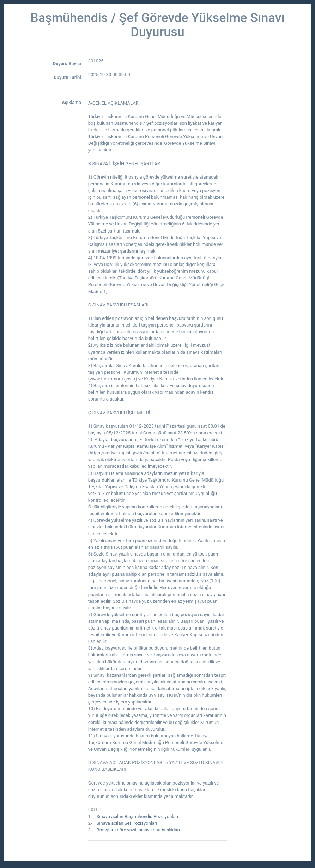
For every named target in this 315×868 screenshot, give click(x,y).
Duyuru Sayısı (67, 64)
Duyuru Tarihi (67, 77)
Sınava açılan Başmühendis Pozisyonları (138, 816)
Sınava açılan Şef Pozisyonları (127, 823)
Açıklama (71, 102)
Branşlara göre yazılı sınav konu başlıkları (138, 830)
